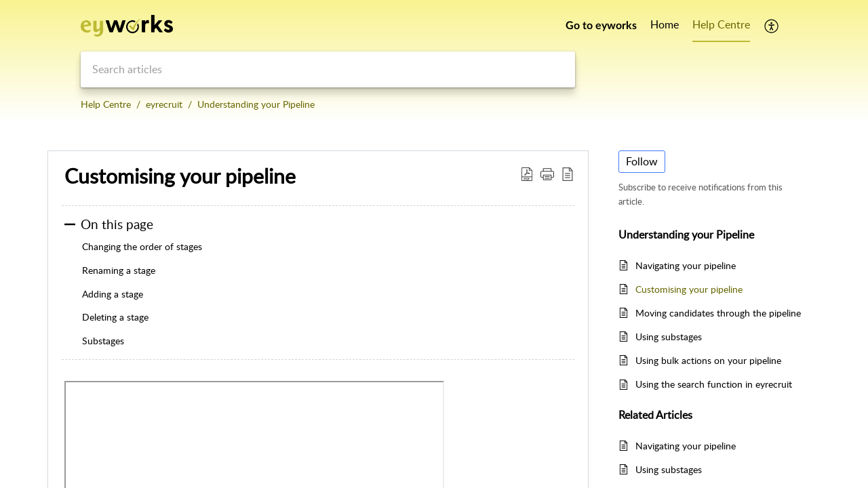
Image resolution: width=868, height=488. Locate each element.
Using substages (669, 337)
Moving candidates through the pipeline (718, 313)
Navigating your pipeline (686, 265)
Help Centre (106, 104)
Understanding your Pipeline (256, 104)
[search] (328, 69)
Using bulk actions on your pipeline (708, 360)
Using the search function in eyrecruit (714, 384)
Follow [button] (642, 161)
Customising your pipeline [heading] (180, 176)
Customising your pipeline (689, 289)
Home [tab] (665, 24)
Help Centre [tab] (721, 24)
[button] (772, 26)
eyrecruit (164, 104)
